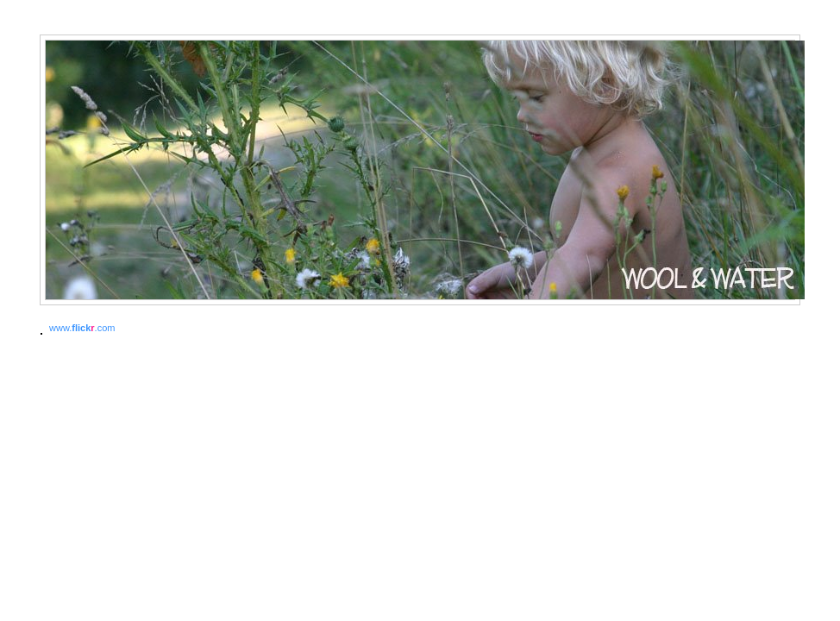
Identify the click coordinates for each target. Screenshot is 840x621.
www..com (82, 328)
